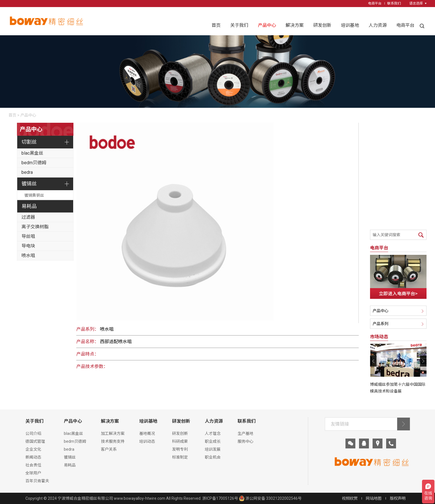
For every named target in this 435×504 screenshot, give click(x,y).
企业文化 (33, 449)
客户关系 (109, 449)
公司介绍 (33, 433)
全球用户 (33, 473)
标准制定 (180, 457)
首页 (216, 25)
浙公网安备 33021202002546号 (270, 498)
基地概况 (147, 433)
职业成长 (213, 441)
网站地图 (374, 498)
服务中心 (245, 441)
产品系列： (88, 329)
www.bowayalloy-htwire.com (140, 498)
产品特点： (88, 354)
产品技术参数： (92, 366)
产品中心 (267, 25)
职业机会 (213, 457)
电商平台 (375, 3)
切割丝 (29, 142)
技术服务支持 (113, 441)
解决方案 (295, 25)
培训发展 (213, 449)
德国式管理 (35, 441)
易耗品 (29, 206)
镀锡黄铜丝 (34, 195)
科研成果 (180, 441)
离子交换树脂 (35, 227)
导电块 (28, 246)
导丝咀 (28, 236)
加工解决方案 (113, 433)
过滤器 (28, 217)
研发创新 (322, 25)
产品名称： (88, 342)
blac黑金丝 (32, 153)
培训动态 (147, 441)
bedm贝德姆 (34, 163)
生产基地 (245, 433)
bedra (27, 172)
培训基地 (350, 25)
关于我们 (239, 25)
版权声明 (398, 498)
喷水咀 (28, 256)
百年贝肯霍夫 (37, 481)
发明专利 (180, 449)
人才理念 (213, 433)
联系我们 (394, 3)
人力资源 (378, 25)
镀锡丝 (29, 184)
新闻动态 (33, 457)
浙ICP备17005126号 (220, 498)
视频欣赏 (350, 498)
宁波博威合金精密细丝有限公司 (85, 498)
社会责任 (33, 465)
